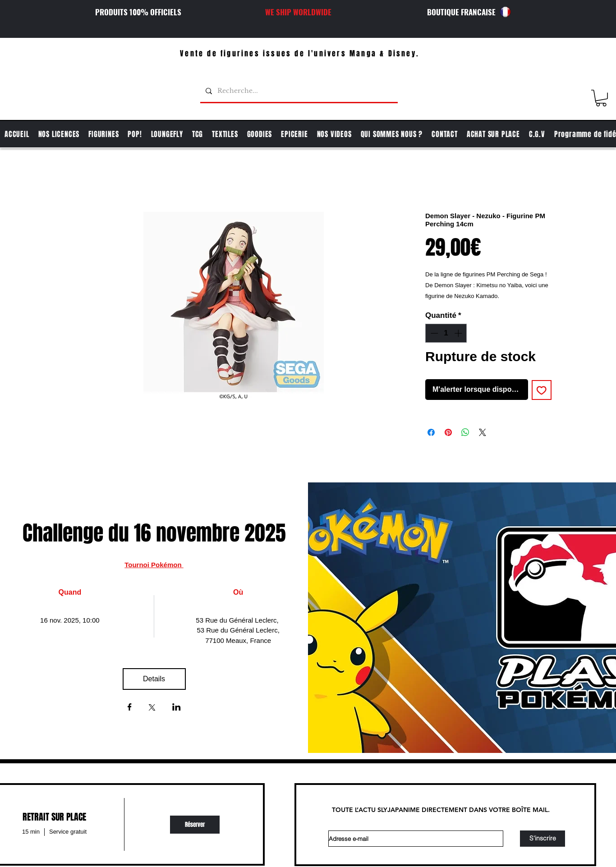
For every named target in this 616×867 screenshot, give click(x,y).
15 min (31, 832)
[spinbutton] (446, 333)
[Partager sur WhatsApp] (465, 432)
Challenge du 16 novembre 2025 (154, 533)
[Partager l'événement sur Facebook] (130, 708)
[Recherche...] (298, 91)
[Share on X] (483, 432)
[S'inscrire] (542, 839)
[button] (601, 98)
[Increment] (459, 333)
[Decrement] (433, 333)
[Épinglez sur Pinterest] (448, 432)
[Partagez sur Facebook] (431, 432)
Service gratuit (68, 832)
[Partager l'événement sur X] (152, 708)
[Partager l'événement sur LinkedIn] (177, 708)
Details (154, 679)
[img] (195, 824)
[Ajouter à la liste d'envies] (542, 390)
